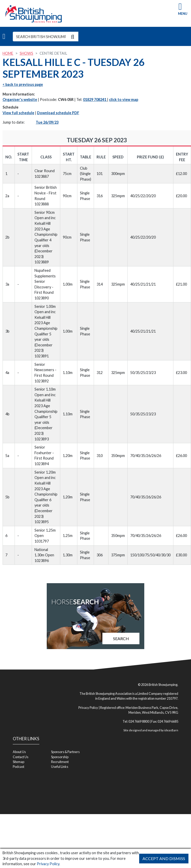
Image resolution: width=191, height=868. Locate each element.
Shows (26, 53)
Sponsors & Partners (65, 752)
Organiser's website (20, 99)
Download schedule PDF (58, 113)
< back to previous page (23, 84)
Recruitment (60, 762)
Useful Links (60, 767)
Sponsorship (60, 757)
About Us (19, 752)
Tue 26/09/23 (47, 122)
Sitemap (19, 762)
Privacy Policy (48, 864)
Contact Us (21, 757)
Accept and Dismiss (164, 858)
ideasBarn (171, 730)
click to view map (124, 99)
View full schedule (18, 113)
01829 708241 (95, 99)
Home (8, 53)
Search (121, 638)
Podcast (19, 767)
